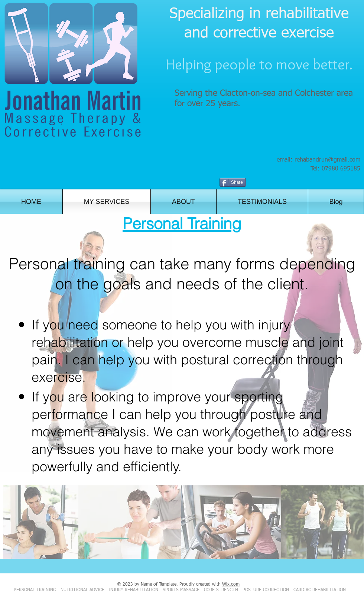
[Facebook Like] (327, 183)
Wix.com (231, 585)
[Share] (233, 182)
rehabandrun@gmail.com (327, 160)
